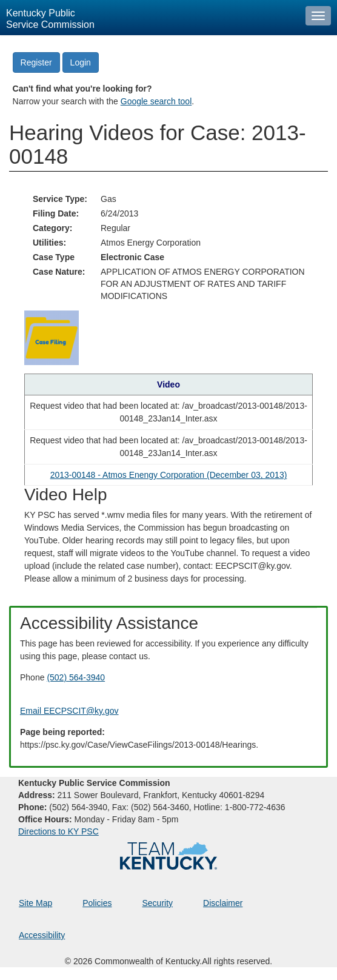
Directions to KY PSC (58, 831)
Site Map (35, 903)
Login (81, 62)
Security (158, 903)
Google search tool (156, 101)
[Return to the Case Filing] (52, 337)
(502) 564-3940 (76, 677)
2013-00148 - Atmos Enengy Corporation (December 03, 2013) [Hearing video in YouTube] (169, 475)
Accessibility (42, 935)
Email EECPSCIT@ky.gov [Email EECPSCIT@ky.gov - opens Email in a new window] (69, 711)
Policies (97, 903)
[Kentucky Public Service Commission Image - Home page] (150, 18)
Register (36, 62)
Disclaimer (223, 903)
